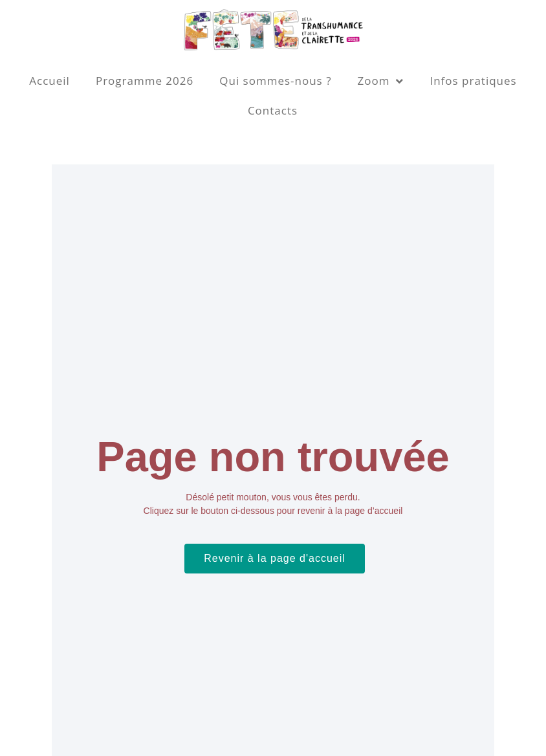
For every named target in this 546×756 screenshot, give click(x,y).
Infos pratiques (473, 81)
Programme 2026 (145, 81)
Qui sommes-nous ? (275, 81)
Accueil (49, 81)
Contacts (273, 110)
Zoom (380, 81)
